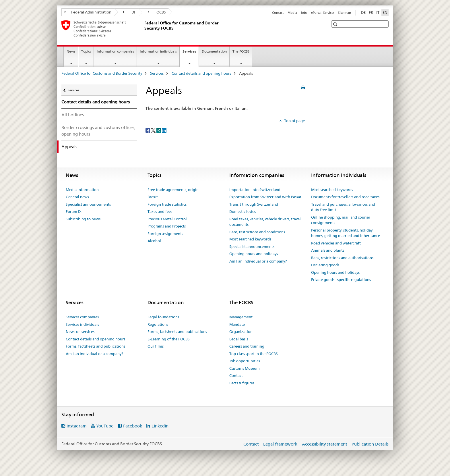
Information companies (115, 51)
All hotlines (73, 115)
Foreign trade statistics (167, 204)
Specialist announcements (88, 204)
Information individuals (158, 51)
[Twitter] (154, 130)
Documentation (214, 51)
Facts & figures (242, 383)
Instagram (77, 426)
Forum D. (74, 211)
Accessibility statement (325, 444)
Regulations (158, 324)
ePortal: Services (323, 13)
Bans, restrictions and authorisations (342, 258)
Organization (241, 332)
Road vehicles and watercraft (336, 243)
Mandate (237, 324)
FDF (130, 12)
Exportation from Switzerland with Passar (265, 197)
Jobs (304, 13)
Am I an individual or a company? (258, 261)
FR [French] (371, 12)
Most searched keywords (250, 239)
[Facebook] (148, 130)
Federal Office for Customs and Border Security (102, 73)
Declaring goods (325, 265)
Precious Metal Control (167, 219)
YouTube (105, 426)
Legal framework (280, 444)
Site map (345, 13)
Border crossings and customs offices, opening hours (98, 131)
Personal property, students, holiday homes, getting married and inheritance (346, 233)
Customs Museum (245, 368)
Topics (86, 51)
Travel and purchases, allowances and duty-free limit (343, 207)
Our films (156, 346)
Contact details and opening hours (201, 73)
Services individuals (82, 324)
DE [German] (363, 12)
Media (292, 13)
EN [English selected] (385, 12)
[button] (336, 24)
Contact (278, 13)
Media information (82, 190)
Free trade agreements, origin (173, 190)
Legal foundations (163, 317)
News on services (80, 332)
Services (191, 53)
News (71, 51)
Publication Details (370, 444)
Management (241, 317)
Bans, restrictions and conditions (257, 232)
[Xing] (159, 130)
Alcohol (154, 241)
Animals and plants (328, 250)
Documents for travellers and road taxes (345, 197)
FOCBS (157, 12)
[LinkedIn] (164, 130)
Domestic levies (243, 211)
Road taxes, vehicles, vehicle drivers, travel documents (265, 222)
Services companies (82, 317)
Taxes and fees (160, 211)
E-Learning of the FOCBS (169, 339)
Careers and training (247, 346)
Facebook (133, 426)
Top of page (294, 121)
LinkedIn (160, 426)
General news (77, 197)
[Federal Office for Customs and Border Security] (143, 28)
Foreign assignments (165, 234)
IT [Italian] (378, 12)
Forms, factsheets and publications (95, 346)
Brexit (153, 197)
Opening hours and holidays (254, 254)
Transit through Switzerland (254, 204)
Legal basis (239, 339)
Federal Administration (88, 12)
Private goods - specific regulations (341, 280)
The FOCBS (241, 51)
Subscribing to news (83, 219)
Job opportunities (245, 361)
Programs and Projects (167, 226)
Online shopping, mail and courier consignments (341, 220)
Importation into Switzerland (255, 190)
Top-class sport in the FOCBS (254, 354)
